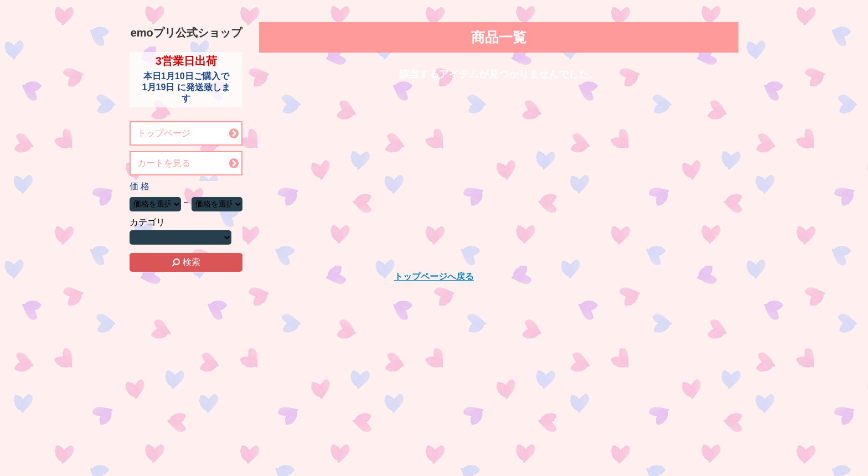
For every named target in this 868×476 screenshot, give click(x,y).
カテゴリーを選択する (180, 237)
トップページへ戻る (434, 276)
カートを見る (164, 163)
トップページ (164, 133)
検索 (186, 262)
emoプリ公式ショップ (186, 33)
